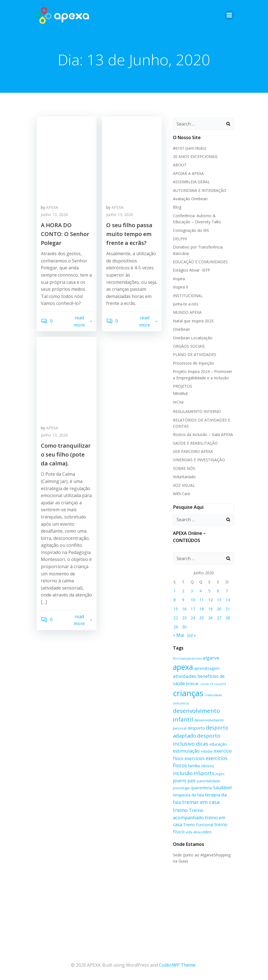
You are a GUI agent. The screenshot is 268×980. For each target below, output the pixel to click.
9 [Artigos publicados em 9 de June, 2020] (183, 600)
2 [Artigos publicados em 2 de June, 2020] (183, 591)
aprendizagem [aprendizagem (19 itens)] (207, 668)
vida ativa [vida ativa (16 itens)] (193, 832)
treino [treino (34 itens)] (180, 810)
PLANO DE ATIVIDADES (195, 354)
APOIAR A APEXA (188, 173)
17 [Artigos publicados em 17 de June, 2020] (193, 609)
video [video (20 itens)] (207, 832)
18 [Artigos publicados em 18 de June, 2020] (202, 609)
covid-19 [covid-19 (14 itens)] (207, 684)
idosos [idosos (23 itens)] (208, 766)
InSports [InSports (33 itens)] (204, 773)
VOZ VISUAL (184, 485)
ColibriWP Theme (177, 965)
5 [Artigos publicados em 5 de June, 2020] (209, 591)
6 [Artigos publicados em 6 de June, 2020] (218, 591)
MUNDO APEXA (187, 312)
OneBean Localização (193, 338)
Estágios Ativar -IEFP (192, 270)
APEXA (52, 207)
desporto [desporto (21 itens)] (196, 728)
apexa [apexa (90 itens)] (183, 667)
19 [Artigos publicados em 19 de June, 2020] (210, 609)
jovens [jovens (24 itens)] (180, 781)
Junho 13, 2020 (54, 215)
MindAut (180, 393)
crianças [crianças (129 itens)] (188, 693)
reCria (178, 402)
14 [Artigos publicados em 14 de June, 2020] (228, 600)
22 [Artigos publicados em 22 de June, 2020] (176, 618)
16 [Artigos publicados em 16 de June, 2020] (184, 609)
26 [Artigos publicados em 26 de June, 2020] (210, 618)
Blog (177, 207)
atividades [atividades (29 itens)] (185, 676)
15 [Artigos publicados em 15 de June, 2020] (176, 609)
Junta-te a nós (186, 304)
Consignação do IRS (191, 230)
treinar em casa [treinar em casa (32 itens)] (201, 802)
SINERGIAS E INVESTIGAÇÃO (199, 460)
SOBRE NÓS (184, 468)
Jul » (192, 635)
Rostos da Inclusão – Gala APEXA (203, 434)
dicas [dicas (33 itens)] (202, 744)
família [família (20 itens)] (194, 766)
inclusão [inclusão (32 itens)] (183, 773)
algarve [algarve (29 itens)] (211, 658)
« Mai (178, 635)
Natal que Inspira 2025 (193, 321)
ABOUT (180, 165)
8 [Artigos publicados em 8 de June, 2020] (175, 600)
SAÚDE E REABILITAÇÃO (195, 443)
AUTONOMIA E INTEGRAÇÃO (200, 190)
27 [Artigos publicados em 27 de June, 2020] (219, 618)
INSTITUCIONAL (188, 296)
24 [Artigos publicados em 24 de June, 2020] (193, 618)
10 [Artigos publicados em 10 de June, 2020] (193, 600)
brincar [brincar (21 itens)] (193, 684)
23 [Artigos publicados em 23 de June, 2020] (184, 618)
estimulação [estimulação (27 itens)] (186, 751)
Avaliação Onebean (190, 199)
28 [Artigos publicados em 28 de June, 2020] (228, 618)
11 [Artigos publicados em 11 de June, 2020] (202, 600)
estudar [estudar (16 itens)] (207, 751)
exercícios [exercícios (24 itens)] (195, 758)
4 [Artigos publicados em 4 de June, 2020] (200, 591)
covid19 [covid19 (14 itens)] (220, 684)
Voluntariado (184, 477)
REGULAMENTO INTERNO (197, 411)
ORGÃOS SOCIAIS (189, 346)
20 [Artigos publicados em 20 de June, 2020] (219, 609)
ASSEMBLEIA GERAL (191, 182)
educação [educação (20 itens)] (218, 744)
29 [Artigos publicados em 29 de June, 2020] (176, 627)
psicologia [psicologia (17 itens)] (181, 788)
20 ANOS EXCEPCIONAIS (195, 156)
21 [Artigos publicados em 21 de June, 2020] (228, 609)
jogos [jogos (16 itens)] (220, 774)
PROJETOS (183, 386)
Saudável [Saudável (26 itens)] (222, 788)
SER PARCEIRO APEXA (193, 451)
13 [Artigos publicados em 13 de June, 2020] (219, 600)
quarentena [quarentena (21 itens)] (201, 788)
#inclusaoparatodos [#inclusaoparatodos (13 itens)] (187, 658)
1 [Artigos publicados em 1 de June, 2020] (175, 591)
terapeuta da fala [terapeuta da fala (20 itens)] (188, 795)
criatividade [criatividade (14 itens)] (213, 695)
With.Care (182, 494)
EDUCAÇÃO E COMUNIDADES (200, 262)
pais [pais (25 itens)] (192, 781)
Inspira (179, 279)
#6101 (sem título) (189, 148)
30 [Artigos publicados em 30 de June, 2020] (184, 627)
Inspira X (181, 287)
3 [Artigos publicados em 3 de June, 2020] (192, 591)
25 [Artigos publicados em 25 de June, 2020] (202, 618)
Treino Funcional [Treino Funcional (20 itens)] (198, 825)
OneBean (181, 329)
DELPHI (180, 239)
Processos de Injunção (193, 363)
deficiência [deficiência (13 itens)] (181, 703)
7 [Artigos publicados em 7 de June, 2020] (227, 591)
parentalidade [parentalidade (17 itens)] (209, 781)
